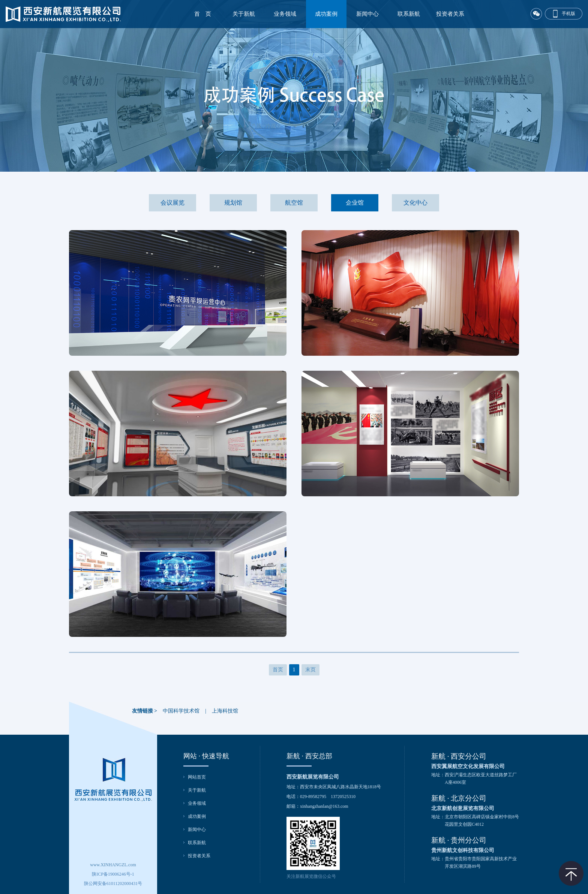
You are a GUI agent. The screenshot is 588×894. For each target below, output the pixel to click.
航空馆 (294, 203)
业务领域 (285, 14)
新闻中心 (367, 14)
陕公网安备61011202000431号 (113, 884)
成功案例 (326, 14)
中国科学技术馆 (181, 711)
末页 (310, 670)
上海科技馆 (225, 711)
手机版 (568, 13)
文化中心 (415, 203)
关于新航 (244, 14)
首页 (278, 670)
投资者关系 (450, 14)
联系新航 (409, 14)
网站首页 (197, 777)
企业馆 (355, 203)
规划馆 (233, 203)
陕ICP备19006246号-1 (113, 874)
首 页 (203, 14)
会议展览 (172, 203)
